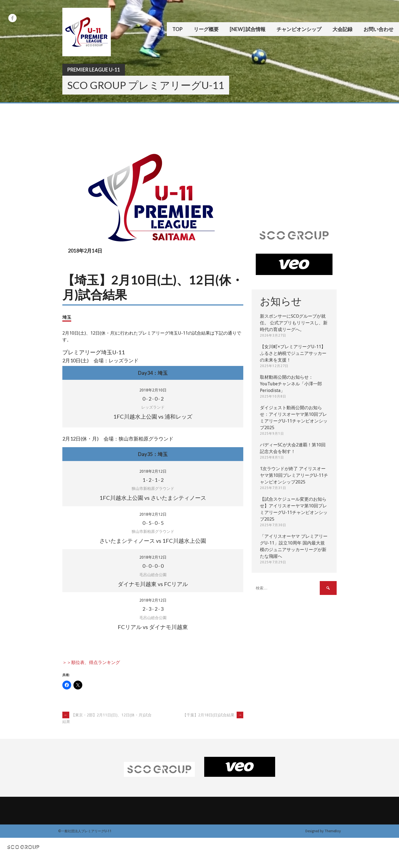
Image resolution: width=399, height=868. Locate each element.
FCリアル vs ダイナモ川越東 (153, 627)
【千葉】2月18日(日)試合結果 (213, 715)
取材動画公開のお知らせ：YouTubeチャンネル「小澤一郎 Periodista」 (291, 384)
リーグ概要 (206, 29)
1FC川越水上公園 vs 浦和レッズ (153, 416)
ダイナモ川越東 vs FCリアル (153, 584)
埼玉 (67, 317)
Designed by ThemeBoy (323, 831)
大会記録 (342, 29)
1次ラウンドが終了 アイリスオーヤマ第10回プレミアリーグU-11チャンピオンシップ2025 (294, 475)
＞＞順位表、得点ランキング (91, 662)
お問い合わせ (378, 29)
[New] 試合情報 (248, 29)
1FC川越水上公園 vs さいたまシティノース (153, 498)
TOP (177, 29)
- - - (153, 399)
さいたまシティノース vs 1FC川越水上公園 (153, 541)
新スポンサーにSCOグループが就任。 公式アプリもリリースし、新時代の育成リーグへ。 (294, 323)
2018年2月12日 (153, 471)
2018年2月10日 (153, 390)
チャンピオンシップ (299, 29)
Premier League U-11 (94, 70)
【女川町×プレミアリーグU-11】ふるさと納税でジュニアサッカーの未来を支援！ (293, 353)
